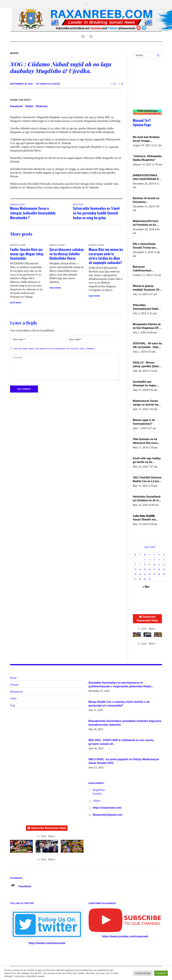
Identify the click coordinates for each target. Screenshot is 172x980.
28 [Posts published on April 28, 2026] (140, 579)
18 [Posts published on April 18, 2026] (159, 569)
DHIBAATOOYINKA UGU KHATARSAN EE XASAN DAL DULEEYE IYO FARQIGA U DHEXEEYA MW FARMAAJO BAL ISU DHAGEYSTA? (147, 177)
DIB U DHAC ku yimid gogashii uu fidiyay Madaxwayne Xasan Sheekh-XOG (124, 761)
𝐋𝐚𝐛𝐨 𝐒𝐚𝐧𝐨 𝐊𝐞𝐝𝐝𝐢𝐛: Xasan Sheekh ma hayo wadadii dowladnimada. (144, 518)
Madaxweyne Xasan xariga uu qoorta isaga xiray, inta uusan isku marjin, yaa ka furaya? (147, 403)
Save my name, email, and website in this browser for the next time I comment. (55, 349)
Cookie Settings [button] (143, 973)
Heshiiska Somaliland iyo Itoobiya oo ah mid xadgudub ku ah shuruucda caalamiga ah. (147, 499)
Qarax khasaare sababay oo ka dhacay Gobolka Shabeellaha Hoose (67, 254)
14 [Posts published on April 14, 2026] (140, 569)
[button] (152, 629)
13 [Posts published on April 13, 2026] (135, 569)
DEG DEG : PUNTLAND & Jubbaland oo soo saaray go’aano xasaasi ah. (121, 742)
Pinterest (42, 106)
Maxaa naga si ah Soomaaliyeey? (144, 422)
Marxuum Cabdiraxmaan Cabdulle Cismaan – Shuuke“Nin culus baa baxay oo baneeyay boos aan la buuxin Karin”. (147, 269)
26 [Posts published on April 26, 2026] (164, 574)
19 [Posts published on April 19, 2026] (164, 569)
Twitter (29, 106)
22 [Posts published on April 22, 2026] (145, 574)
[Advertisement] (146, 88)
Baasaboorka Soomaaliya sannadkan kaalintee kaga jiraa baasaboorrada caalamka (125, 723)
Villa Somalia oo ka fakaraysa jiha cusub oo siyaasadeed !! (146, 441)
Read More (16, 303)
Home (13, 678)
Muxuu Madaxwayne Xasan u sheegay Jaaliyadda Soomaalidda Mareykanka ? (33, 213)
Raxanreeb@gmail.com (108, 815)
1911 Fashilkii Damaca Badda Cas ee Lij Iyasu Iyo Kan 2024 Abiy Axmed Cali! (147, 480)
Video (13, 698)
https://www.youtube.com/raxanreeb (125, 936)
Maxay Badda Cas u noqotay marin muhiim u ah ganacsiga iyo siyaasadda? (119, 704)
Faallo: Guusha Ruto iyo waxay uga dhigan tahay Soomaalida (27, 254)
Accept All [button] (161, 973)
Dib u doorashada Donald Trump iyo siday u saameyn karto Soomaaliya (147, 246)
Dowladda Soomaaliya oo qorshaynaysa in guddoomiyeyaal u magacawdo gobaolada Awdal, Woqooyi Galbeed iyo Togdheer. (120, 685)
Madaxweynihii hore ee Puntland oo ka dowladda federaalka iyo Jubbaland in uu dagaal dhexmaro (146, 223)
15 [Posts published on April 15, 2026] (145, 569)
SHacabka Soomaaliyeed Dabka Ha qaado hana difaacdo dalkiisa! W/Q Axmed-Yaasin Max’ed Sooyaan (147, 307)
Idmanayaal (16, 692)
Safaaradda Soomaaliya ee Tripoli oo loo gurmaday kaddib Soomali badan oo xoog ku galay (96, 213)
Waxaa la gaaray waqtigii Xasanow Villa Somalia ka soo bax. (147, 288)
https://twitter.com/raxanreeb (47, 943)
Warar (14, 53)
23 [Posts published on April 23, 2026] (149, 574)
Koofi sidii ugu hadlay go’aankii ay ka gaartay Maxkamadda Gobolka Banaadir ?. (147, 460)
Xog (12, 705)
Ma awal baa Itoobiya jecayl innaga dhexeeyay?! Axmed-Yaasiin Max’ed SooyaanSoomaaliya (146, 139)
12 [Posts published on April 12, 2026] (164, 564)
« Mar (146, 587)
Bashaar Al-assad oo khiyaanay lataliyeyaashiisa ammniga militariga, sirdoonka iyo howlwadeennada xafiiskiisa (146, 200)
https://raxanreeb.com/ (107, 808)
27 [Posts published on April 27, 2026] (135, 579)
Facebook (16, 106)
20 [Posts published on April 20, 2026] (135, 574)
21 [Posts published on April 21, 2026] (140, 574)
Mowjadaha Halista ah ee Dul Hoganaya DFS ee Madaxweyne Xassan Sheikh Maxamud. (147, 326)
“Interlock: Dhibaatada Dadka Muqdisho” (147, 158)
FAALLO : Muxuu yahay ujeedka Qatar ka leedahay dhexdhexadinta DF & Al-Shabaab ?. (147, 365)
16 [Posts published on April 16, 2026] (149, 569)
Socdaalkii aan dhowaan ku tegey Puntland (145, 384)
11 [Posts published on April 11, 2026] (159, 564)
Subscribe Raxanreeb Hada (147, 619)
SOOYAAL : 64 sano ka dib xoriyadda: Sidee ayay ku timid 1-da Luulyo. (147, 345)
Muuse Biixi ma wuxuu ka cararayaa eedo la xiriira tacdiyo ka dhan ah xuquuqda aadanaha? (106, 256)
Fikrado (14, 685)
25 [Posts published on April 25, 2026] (159, 574)
